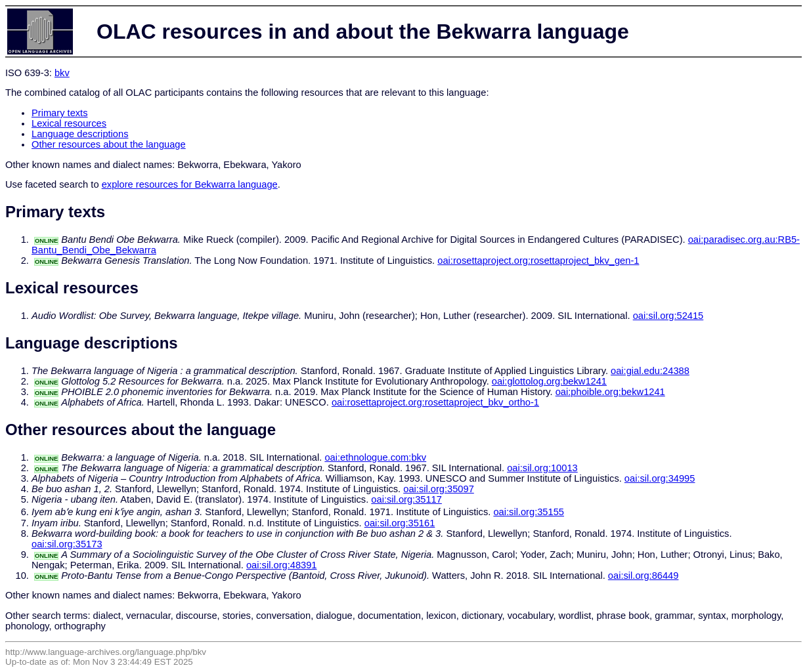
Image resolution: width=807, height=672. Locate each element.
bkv (62, 73)
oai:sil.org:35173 (67, 544)
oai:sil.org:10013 (542, 468)
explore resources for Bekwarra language (190, 184)
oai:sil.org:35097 (439, 489)
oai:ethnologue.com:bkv (375, 457)
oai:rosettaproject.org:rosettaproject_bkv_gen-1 (538, 261)
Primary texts (60, 113)
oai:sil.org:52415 (668, 316)
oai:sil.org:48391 (282, 565)
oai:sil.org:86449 (643, 576)
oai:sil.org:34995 (660, 478)
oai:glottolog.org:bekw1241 (549, 381)
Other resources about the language (109, 144)
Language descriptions (80, 134)
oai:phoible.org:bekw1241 (610, 392)
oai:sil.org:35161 (400, 523)
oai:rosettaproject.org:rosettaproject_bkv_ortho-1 (435, 402)
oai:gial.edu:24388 (650, 371)
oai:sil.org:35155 (529, 512)
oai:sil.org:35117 (406, 499)
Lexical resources (69, 123)
